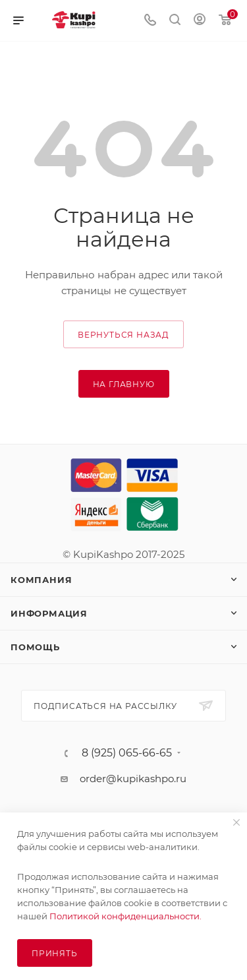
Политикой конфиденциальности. (125, 916)
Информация (49, 613)
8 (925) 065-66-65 (127, 753)
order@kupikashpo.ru (133, 779)
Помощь (35, 647)
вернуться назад (123, 335)
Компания (41, 580)
